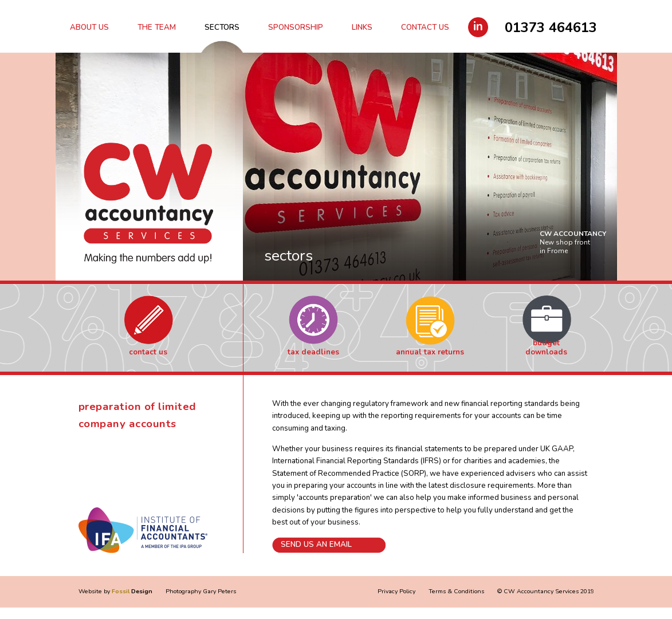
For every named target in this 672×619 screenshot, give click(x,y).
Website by (115, 591)
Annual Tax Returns (430, 352)
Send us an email (316, 545)
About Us (89, 27)
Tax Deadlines (313, 352)
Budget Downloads (546, 348)
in (478, 26)
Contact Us (425, 27)
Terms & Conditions (456, 591)
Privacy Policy (396, 591)
